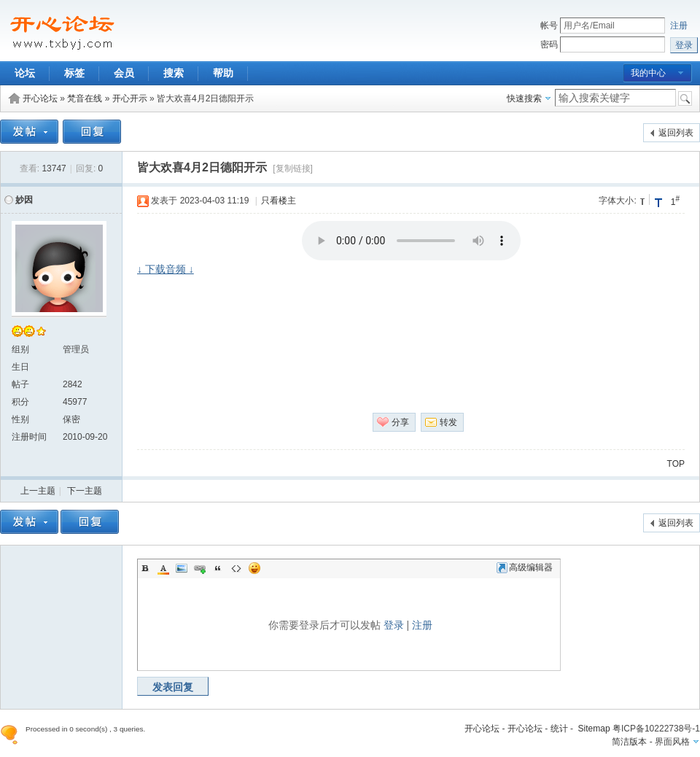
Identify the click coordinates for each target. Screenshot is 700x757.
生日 (20, 367)
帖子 (20, 384)
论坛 (25, 73)
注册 (679, 26)
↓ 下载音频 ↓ (166, 269)
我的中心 (648, 73)
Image (182, 568)
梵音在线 (85, 98)
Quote (218, 568)
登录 (394, 625)
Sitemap (594, 729)
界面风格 (672, 742)
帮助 (223, 73)
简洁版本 (629, 742)
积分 (20, 402)
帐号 (549, 26)
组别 (20, 349)
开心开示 (130, 98)
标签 (74, 73)
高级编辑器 (525, 567)
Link (200, 568)
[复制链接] (293, 168)
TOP (676, 464)
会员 (124, 73)
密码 (549, 44)
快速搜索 (524, 98)
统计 (559, 729)
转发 (448, 422)
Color (163, 568)
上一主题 (38, 491)
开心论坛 (40, 98)
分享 (400, 422)
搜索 (174, 73)
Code (236, 568)
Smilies (254, 568)
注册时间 (29, 437)
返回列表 (676, 133)
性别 (20, 419)
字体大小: (617, 201)
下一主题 (85, 491)
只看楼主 (279, 201)
